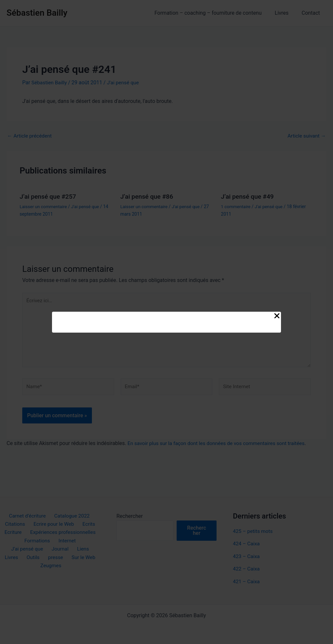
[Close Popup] (277, 316)
